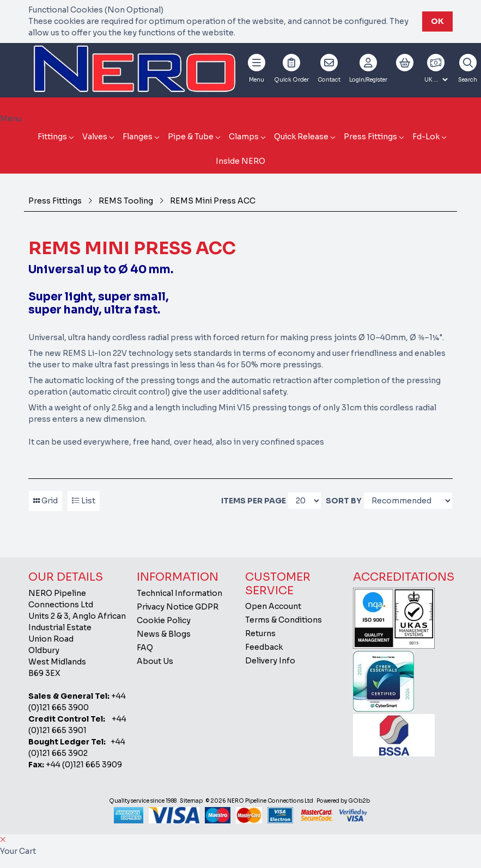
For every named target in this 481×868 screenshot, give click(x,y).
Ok (437, 21)
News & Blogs (164, 634)
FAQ (145, 648)
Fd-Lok (426, 137)
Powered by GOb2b (343, 801)
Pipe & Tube (191, 137)
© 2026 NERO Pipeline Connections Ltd (260, 801)
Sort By (344, 501)
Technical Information (179, 593)
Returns (260, 633)
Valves (95, 137)
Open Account (273, 606)
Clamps (244, 137)
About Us (155, 661)
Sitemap (191, 801)
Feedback (264, 647)
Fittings (52, 137)
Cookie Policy (164, 620)
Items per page (254, 501)
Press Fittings (370, 137)
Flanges (138, 137)
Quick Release (301, 137)
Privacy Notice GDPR (178, 607)
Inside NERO (240, 161)
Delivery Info (270, 661)
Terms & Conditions (284, 620)
